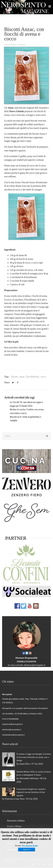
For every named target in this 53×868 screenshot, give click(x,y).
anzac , (23, 377)
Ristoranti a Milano (16, 821)
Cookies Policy (14, 838)
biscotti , (15, 377)
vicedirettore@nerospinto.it (13, 735)
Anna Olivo (25, 764)
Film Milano (13, 832)
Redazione (12, 849)
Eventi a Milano (14, 826)
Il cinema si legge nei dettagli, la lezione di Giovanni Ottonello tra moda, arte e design (34, 757)
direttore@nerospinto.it (35, 665)
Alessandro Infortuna (29, 778)
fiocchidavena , (33, 377)
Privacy (11, 844)
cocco (43, 377)
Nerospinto (24, 860)
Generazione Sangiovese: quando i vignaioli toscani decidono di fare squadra (31, 792)
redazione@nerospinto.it (12, 724)
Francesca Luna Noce (15, 799)
